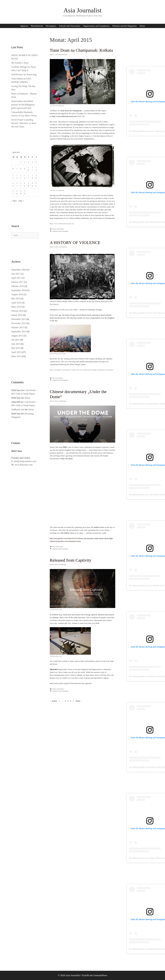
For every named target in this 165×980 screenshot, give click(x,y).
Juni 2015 (16, 344)
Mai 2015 (16, 348)
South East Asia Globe (69, 310)
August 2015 (17, 336)
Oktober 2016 (18, 286)
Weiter (79, 701)
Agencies (24, 26)
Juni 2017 (16, 274)
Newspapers (51, 26)
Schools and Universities (70, 26)
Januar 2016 (17, 315)
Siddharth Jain (18, 409)
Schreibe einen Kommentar (60, 231)
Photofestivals (37, 26)
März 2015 (16, 356)
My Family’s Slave (20, 63)
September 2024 (19, 270)
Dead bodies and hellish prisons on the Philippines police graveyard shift (23, 105)
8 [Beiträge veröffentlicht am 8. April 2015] (21, 169)
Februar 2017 (17, 282)
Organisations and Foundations (96, 26)
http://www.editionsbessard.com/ (65, 116)
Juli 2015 (16, 340)
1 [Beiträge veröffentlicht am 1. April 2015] (21, 162)
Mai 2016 (16, 299)
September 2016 (19, 290)
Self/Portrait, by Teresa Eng (24, 74)
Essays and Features (58, 229)
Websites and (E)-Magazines (124, 26)
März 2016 (16, 307)
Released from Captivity (71, 560)
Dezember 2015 (19, 319)
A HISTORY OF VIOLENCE (75, 242)
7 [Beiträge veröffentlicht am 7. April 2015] (17, 169)
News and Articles (58, 378)
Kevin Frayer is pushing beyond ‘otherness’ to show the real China (24, 123)
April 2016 (16, 303)
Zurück (53, 701)
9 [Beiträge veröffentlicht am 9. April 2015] (25, 169)
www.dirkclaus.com (24, 465)
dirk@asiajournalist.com (25, 461)
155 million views (97, 527)
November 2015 (19, 323)
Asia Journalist (83, 10)
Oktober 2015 (18, 327)
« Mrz (14, 201)
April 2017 (16, 278)
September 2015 (19, 332)
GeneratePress (100, 975)
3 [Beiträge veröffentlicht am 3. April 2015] (28, 162)
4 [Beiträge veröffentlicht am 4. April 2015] (32, 162)
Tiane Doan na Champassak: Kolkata (81, 50)
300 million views (67, 533)
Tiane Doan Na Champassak (71, 111)
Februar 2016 (17, 311)
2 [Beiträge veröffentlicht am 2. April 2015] (25, 162)
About (142, 26)
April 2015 (16, 352)
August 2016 (17, 294)
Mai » (21, 201)
